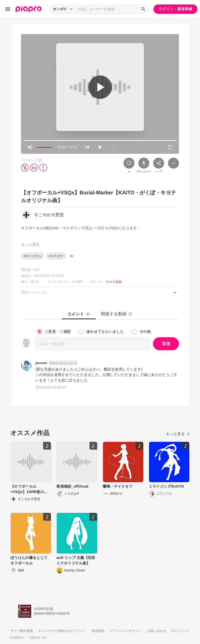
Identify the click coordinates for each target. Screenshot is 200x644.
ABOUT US (38, 638)
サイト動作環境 (22, 631)
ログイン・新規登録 (175, 9)
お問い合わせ (157, 631)
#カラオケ (56, 256)
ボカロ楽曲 (114, 282)
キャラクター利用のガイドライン (62, 631)
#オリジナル (33, 256)
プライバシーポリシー (126, 631)
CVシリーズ (180, 631)
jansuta (41, 363)
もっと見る (178, 434)
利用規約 (98, 631)
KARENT (17, 638)
